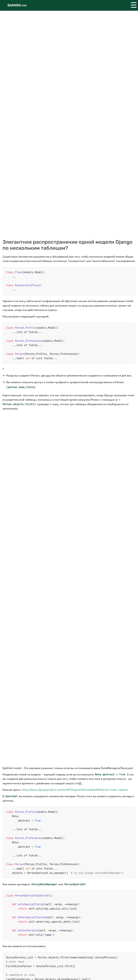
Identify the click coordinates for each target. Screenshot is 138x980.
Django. (17, 5)
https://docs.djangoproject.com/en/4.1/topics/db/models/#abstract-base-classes (75, 790)
